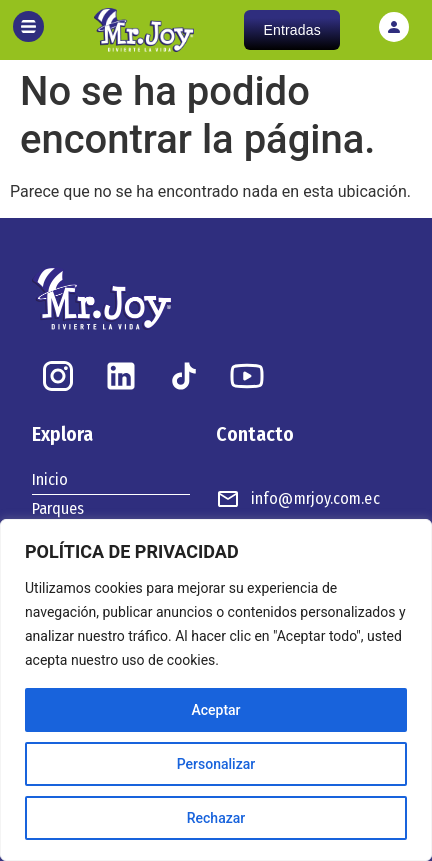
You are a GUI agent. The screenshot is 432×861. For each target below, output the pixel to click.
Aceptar (215, 710)
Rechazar (216, 818)
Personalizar (216, 764)
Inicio (50, 479)
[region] (216, 690)
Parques (58, 508)
